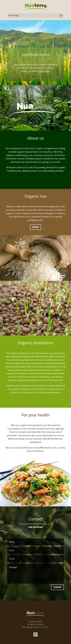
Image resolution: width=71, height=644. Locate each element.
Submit (57, 587)
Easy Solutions (42, 627)
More (35, 227)
